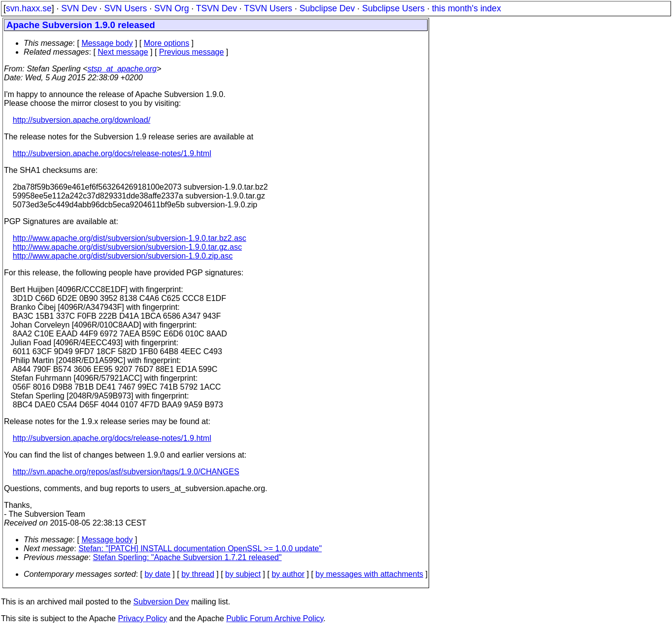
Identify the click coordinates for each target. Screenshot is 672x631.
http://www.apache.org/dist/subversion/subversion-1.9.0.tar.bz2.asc (130, 238)
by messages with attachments (369, 574)
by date (157, 574)
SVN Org (171, 8)
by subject (243, 574)
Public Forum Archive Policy (275, 618)
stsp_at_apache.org (122, 69)
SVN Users (125, 8)
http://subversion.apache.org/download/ (82, 120)
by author (288, 574)
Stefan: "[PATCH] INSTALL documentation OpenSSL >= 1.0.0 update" (200, 548)
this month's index (467, 8)
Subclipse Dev (327, 8)
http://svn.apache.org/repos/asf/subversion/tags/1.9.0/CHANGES (126, 472)
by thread (198, 574)
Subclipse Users (393, 8)
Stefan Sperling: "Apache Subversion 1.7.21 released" (187, 557)
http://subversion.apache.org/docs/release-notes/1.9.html (112, 153)
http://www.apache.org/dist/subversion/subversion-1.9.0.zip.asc (123, 256)
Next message (123, 52)
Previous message (192, 52)
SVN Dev (79, 8)
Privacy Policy (142, 618)
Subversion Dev (161, 602)
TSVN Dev (217, 8)
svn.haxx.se (29, 8)
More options (167, 43)
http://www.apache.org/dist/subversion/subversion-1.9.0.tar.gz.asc (127, 247)
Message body (107, 43)
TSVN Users (268, 8)
